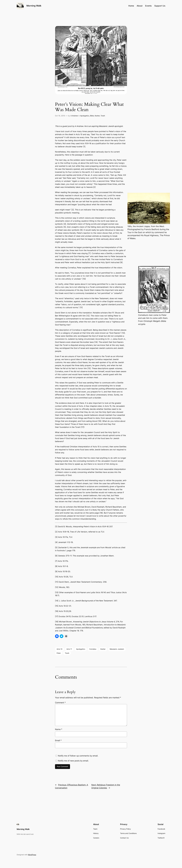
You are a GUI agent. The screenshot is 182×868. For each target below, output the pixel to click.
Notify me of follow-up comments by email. (78, 756)
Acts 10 (59, 649)
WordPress (32, 855)
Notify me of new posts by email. (73, 761)
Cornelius (93, 649)
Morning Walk (34, 6)
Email (58, 740)
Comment (60, 703)
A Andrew (74, 116)
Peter (59, 653)
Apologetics (85, 116)
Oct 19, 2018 (60, 116)
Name (59, 729)
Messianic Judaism (117, 649)
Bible (92, 116)
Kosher (97, 116)
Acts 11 (69, 649)
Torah (103, 116)
